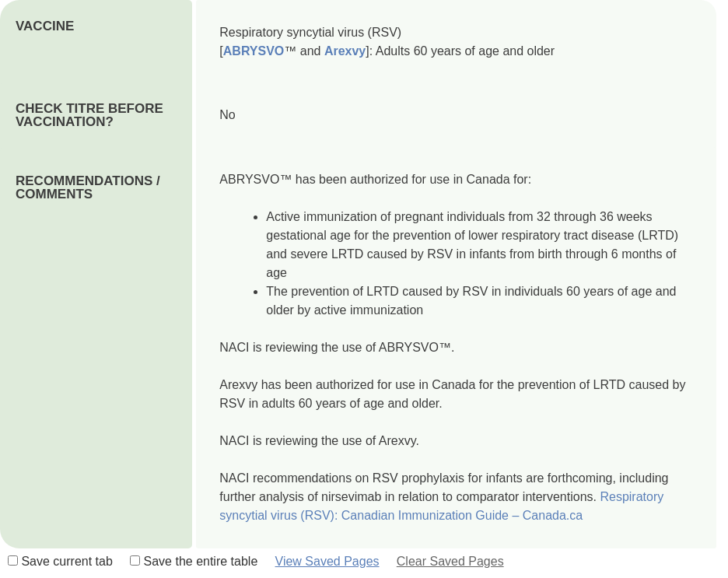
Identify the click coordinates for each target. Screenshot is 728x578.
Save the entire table (194, 562)
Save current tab (60, 562)
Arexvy (345, 51)
